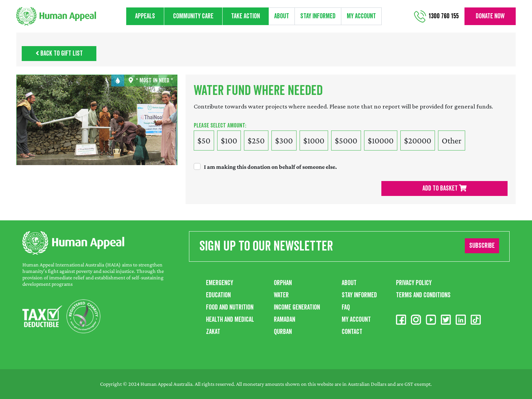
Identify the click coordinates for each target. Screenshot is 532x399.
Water (281, 295)
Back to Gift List (59, 54)
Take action (245, 16)
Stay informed (318, 16)
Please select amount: (220, 126)
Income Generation (297, 307)
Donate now (490, 16)
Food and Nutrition (230, 307)
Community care (193, 16)
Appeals (145, 16)
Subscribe (482, 246)
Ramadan (284, 320)
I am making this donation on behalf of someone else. (270, 167)
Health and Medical (230, 320)
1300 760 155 (444, 16)
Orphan (283, 283)
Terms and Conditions (423, 295)
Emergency (220, 283)
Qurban (283, 332)
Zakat (213, 332)
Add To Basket (445, 188)
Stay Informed (359, 295)
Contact (352, 332)
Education (218, 295)
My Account (361, 16)
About (282, 16)
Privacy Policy (414, 283)
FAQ (346, 307)
